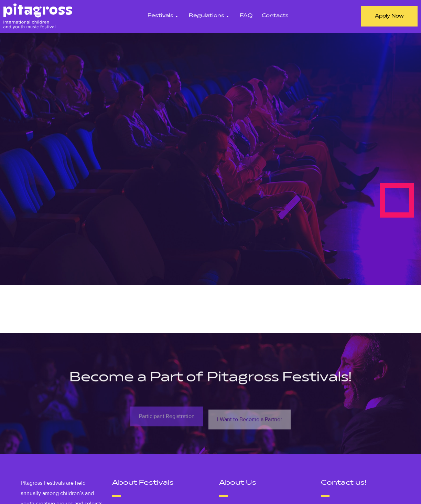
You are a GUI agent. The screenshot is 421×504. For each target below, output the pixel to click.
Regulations (210, 16)
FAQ (246, 16)
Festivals (164, 16)
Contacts (275, 16)
